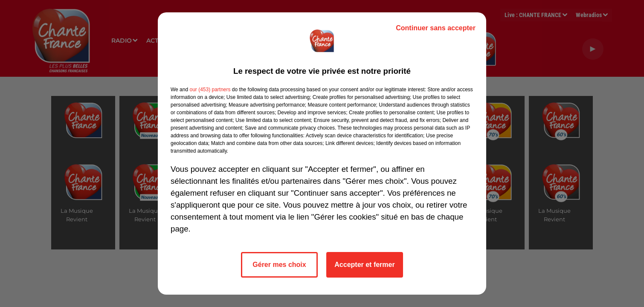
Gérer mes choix (279, 265)
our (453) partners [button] (210, 90)
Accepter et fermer (364, 265)
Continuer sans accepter (436, 28)
